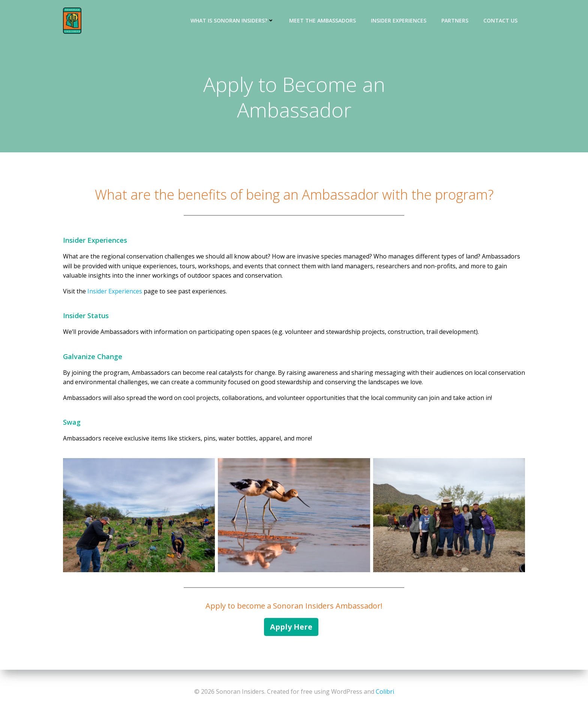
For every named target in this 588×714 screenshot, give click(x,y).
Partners (455, 20)
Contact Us (500, 20)
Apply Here (291, 627)
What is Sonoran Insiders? (232, 20)
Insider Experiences (399, 20)
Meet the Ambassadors (322, 20)
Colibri (385, 691)
